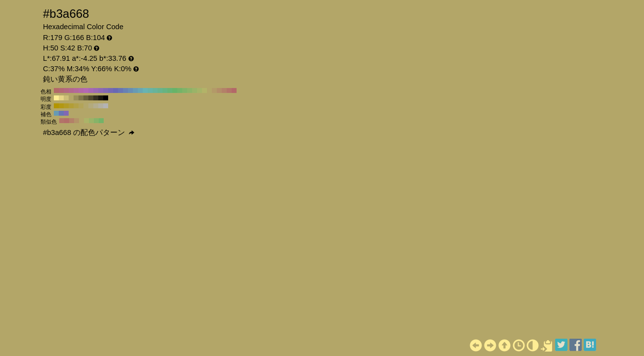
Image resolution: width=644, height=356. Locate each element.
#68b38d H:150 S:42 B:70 (160, 90)
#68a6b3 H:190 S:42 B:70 (140, 90)
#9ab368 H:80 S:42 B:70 (195, 90)
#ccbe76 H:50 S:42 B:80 (66, 98)
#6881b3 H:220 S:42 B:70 (125, 90)
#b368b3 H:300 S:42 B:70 (86, 90)
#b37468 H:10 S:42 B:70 (229, 90)
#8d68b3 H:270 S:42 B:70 (101, 90)
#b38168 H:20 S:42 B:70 (224, 90)
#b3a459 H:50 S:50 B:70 (81, 106)
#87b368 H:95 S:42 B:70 (96, 121)
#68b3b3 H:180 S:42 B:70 (145, 90)
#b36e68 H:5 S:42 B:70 (67, 121)
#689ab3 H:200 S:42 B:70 (135, 90)
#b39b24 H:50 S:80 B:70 (66, 106)
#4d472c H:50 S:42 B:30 (91, 98)
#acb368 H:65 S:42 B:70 (86, 121)
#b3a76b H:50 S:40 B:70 (86, 106)
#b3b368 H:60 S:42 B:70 (204, 90)
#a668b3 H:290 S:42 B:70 (91, 90)
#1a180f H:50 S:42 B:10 (101, 98)
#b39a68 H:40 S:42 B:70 (214, 90)
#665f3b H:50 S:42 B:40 (86, 98)
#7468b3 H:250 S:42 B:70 (111, 90)
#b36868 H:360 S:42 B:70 (56, 90)
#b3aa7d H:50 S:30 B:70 (91, 106)
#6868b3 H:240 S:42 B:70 (116, 90)
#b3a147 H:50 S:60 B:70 (76, 106)
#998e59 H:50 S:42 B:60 (76, 98)
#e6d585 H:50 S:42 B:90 (61, 98)
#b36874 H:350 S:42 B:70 (61, 90)
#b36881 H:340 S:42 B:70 (66, 90)
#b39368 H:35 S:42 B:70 (77, 121)
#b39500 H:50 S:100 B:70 (56, 106)
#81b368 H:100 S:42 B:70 (185, 90)
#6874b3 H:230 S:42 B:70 (121, 90)
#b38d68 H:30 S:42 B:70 (219, 90)
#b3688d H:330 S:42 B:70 (71, 90)
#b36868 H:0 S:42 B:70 (234, 90)
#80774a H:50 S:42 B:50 (81, 98)
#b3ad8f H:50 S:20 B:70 (96, 106)
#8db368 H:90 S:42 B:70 (190, 90)
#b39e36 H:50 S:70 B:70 (71, 106)
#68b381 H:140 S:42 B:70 (165, 90)
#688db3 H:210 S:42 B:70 (130, 90)
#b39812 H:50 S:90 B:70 (61, 106)
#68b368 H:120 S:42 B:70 (175, 90)
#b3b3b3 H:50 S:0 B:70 (106, 106)
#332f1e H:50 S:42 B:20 (96, 98)
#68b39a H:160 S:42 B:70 (155, 90)
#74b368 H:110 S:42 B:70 (180, 90)
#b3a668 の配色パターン (89, 133)
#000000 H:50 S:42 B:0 (106, 98)
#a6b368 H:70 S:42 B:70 (200, 90)
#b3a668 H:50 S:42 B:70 (209, 90)
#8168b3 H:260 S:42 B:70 (106, 90)
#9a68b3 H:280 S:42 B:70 (96, 90)
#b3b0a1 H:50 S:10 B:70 (101, 106)
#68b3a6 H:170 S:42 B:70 (150, 90)
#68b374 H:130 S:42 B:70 (170, 90)
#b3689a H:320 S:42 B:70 (76, 90)
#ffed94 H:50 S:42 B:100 (56, 98)
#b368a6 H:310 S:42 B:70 (81, 90)
